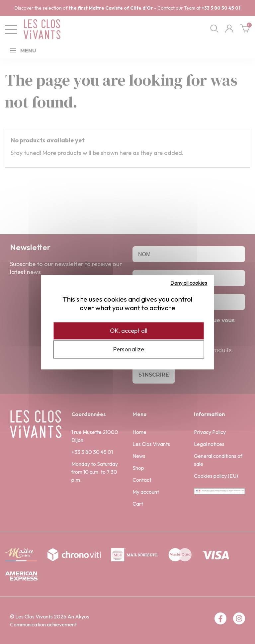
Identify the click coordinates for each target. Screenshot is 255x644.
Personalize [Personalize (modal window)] (129, 350)
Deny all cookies (189, 283)
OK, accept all (129, 331)
